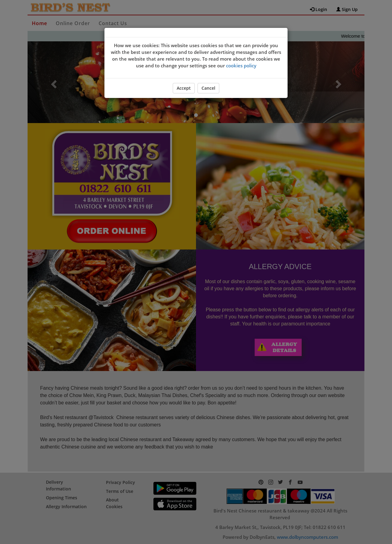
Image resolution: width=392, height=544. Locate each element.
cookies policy (241, 66)
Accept (184, 88)
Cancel (208, 88)
